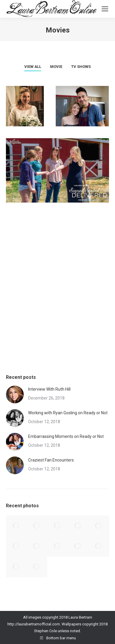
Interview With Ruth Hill (49, 389)
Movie (56, 67)
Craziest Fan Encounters (51, 460)
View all (33, 67)
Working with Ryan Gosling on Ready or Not (68, 413)
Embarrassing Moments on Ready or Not (66, 436)
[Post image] (15, 394)
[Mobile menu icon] (105, 9)
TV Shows (81, 67)
